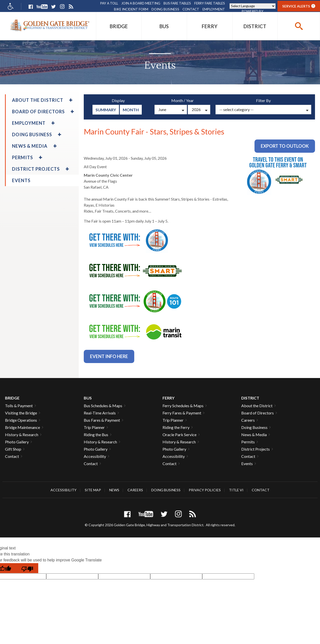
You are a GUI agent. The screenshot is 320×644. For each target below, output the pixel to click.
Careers (248, 420)
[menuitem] (119, 26)
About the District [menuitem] (38, 100)
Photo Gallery (17, 442)
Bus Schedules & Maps (103, 406)
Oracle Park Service (179, 435)
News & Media (254, 435)
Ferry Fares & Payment (182, 413)
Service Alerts (299, 6)
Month (131, 110)
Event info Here (109, 356)
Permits (248, 442)
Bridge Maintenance (22, 427)
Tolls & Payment (19, 406)
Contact (191, 9)
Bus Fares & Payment (102, 420)
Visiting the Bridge (21, 413)
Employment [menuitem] (29, 123)
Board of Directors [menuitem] (38, 112)
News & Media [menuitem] (30, 146)
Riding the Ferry (176, 427)
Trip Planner (94, 427)
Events (247, 463)
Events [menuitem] (21, 180)
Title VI (236, 490)
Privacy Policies (205, 490)
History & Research (22, 435)
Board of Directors (257, 413)
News (114, 490)
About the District (257, 406)
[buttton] (299, 26)
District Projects (255, 449)
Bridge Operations (21, 420)
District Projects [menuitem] (36, 169)
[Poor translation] (27, 568)
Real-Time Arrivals (100, 413)
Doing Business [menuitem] (32, 134)
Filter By (263, 100)
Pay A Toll (109, 3)
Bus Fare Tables (177, 3)
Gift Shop (13, 449)
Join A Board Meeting (141, 3)
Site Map (93, 490)
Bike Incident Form (131, 9)
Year (190, 100)
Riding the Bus (96, 435)
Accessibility (95, 456)
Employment (214, 9)
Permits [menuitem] (22, 157)
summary (106, 110)
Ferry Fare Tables (210, 3)
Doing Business (165, 9)
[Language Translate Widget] (252, 6)
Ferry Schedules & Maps (183, 406)
